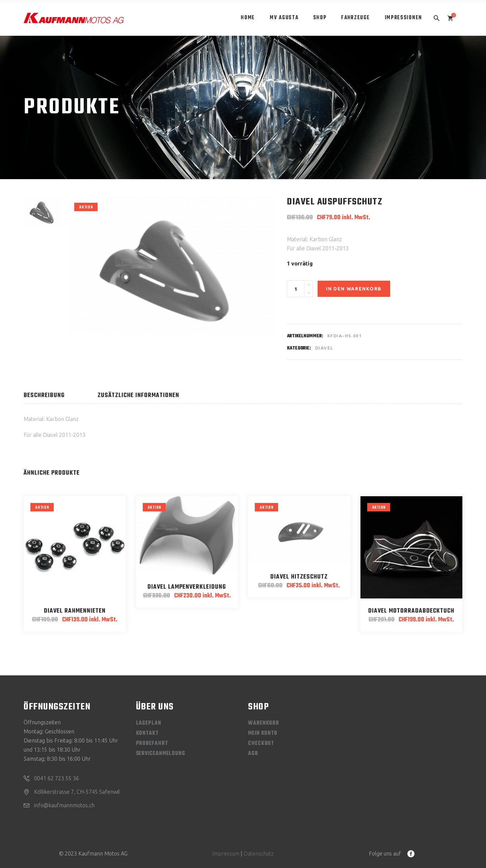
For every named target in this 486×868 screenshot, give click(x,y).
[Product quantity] (296, 289)
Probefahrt (152, 744)
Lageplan (149, 723)
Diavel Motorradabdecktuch (411, 611)
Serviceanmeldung (161, 754)
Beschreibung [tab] (44, 396)
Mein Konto (263, 733)
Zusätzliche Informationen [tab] (138, 396)
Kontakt (147, 733)
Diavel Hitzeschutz (299, 577)
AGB (253, 754)
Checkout (261, 744)
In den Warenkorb (354, 289)
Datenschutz (259, 853)
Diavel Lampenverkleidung (187, 587)
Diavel (324, 348)
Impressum (226, 853)
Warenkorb (264, 723)
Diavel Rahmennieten (75, 611)
